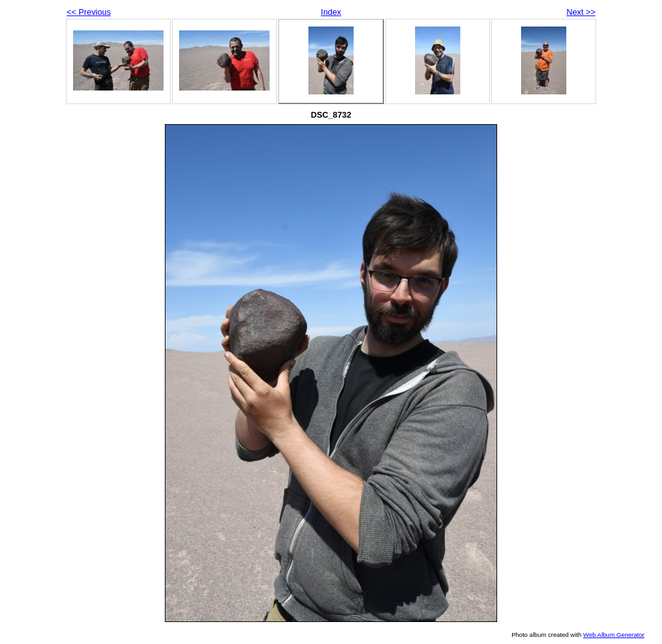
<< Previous (89, 12)
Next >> (581, 12)
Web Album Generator (614, 635)
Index (331, 12)
